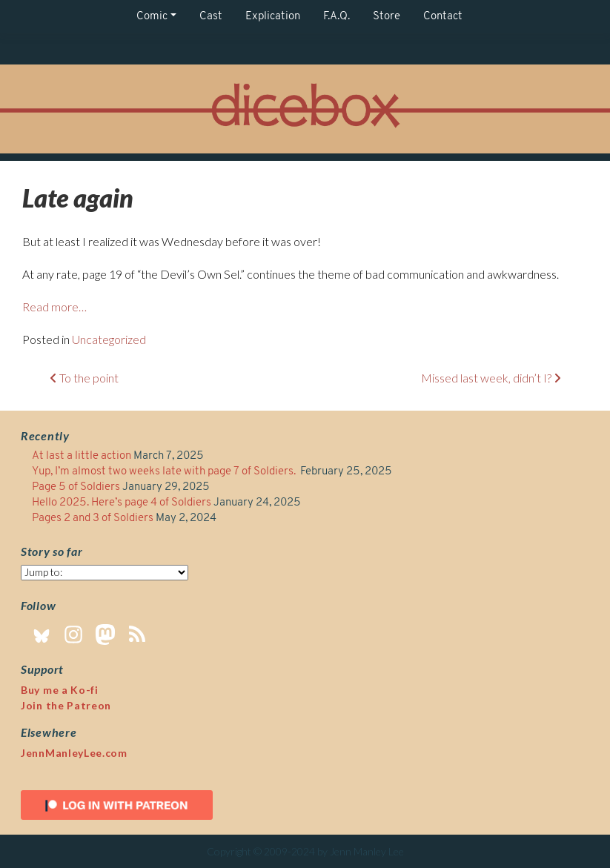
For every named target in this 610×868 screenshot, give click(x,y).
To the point (84, 378)
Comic (152, 17)
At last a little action (82, 456)
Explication (273, 17)
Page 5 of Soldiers (76, 487)
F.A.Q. (337, 17)
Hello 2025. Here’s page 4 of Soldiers (122, 503)
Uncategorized (109, 339)
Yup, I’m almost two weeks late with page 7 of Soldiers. (165, 472)
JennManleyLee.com (74, 753)
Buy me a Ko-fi (60, 690)
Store (387, 17)
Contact (443, 17)
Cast (211, 17)
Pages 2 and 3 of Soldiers (93, 519)
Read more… (54, 307)
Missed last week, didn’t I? (491, 378)
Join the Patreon (66, 705)
